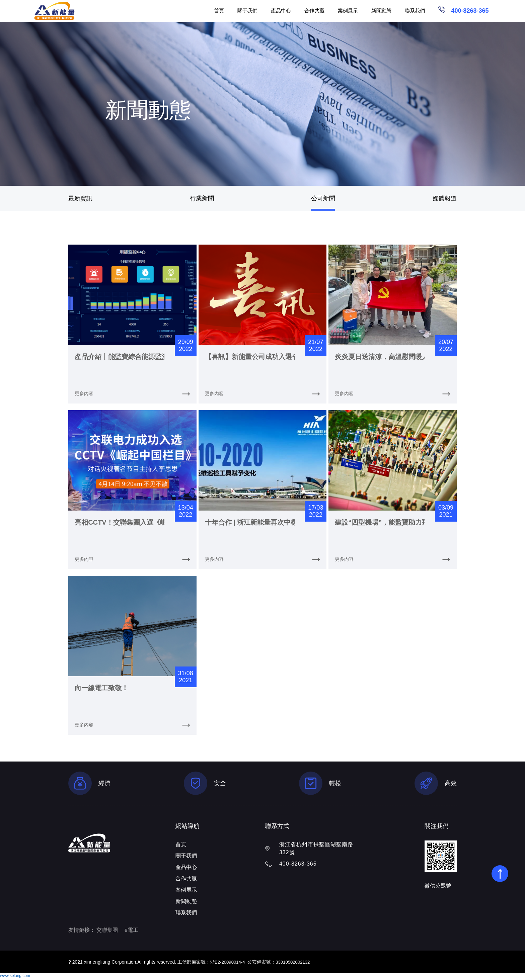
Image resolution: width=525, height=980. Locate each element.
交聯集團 (107, 932)
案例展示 (348, 11)
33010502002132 (296, 964)
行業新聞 (202, 198)
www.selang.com (15, 978)
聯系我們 (415, 11)
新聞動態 (381, 11)
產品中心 (281, 11)
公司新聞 (323, 198)
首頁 (219, 11)
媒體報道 (445, 198)
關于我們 (247, 11)
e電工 (131, 932)
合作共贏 (314, 11)
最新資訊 (80, 198)
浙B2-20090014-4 (229, 964)
